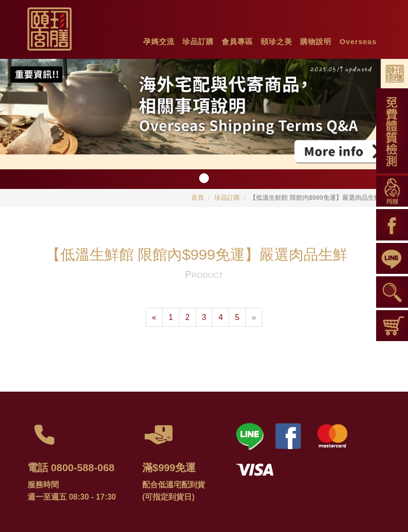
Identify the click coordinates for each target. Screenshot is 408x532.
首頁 (198, 198)
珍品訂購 (227, 198)
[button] (159, 39)
